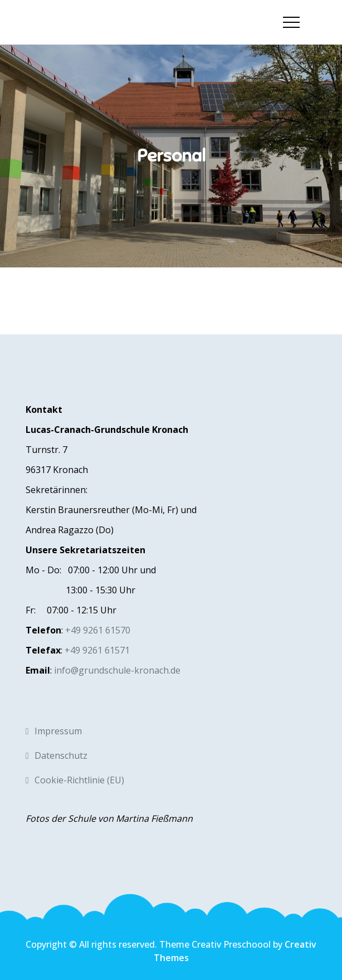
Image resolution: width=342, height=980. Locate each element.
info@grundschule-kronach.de (117, 670)
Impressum (58, 731)
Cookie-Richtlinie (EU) (79, 780)
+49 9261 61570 (98, 630)
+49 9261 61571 (97, 650)
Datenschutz (61, 755)
